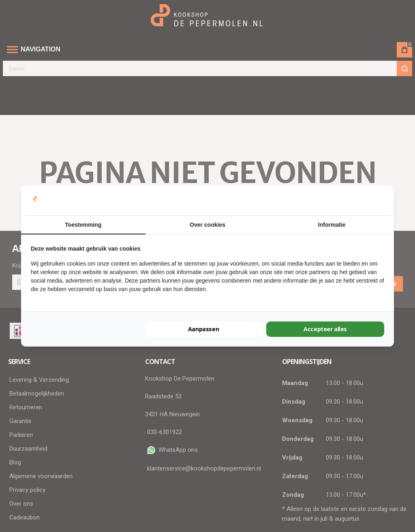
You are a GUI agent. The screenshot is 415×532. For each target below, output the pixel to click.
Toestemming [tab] (83, 225)
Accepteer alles (325, 329)
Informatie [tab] (332, 225)
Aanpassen (203, 329)
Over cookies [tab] (207, 225)
